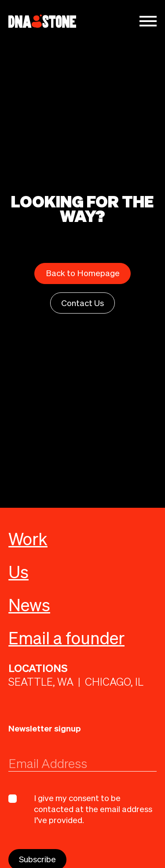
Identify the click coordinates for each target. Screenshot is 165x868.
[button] (148, 21)
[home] (42, 21)
